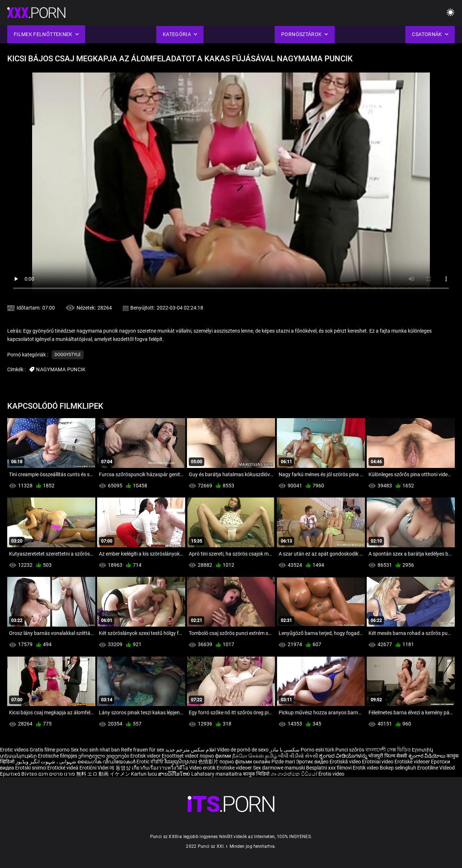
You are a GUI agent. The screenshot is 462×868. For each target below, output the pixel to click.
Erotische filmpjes (58, 756)
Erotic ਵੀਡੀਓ (151, 762)
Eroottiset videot (181, 756)
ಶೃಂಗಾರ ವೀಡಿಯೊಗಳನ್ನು (344, 756)
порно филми (215, 756)
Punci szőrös (350, 750)
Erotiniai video (378, 762)
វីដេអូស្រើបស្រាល (181, 762)
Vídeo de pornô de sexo (243, 750)
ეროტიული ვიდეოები (104, 756)
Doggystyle (68, 355)
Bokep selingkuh (398, 768)
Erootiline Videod (436, 768)
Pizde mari (283, 762)
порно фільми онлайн (245, 762)
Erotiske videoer (413, 762)
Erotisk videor (146, 756)
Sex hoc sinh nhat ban (95, 750)
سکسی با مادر (285, 750)
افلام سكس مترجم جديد (191, 750)
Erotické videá (63, 768)
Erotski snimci (31, 768)
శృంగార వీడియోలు (427, 756)
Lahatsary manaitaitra (217, 774)
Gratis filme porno (50, 750)
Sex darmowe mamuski (279, 768)
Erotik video (366, 768)
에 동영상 (121, 768)
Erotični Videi (94, 768)
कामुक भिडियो (257, 774)
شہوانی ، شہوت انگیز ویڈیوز (46, 762)
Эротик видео (313, 762)
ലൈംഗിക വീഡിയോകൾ (107, 762)
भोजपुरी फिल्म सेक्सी (388, 756)
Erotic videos (15, 750)
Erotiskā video (346, 762)
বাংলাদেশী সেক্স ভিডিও (388, 750)
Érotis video (331, 774)
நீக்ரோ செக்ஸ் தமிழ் (255, 756)
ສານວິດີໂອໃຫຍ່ (175, 774)
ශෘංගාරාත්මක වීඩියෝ (295, 774)
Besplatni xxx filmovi (329, 768)
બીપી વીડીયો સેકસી (298, 756)
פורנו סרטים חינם (57, 774)
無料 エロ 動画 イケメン (103, 774)
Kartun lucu (145, 774)
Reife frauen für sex (143, 750)
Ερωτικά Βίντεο (19, 774)
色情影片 (209, 762)
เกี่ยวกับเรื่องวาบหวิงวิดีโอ (160, 768)
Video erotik (203, 768)
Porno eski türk (317, 750)
